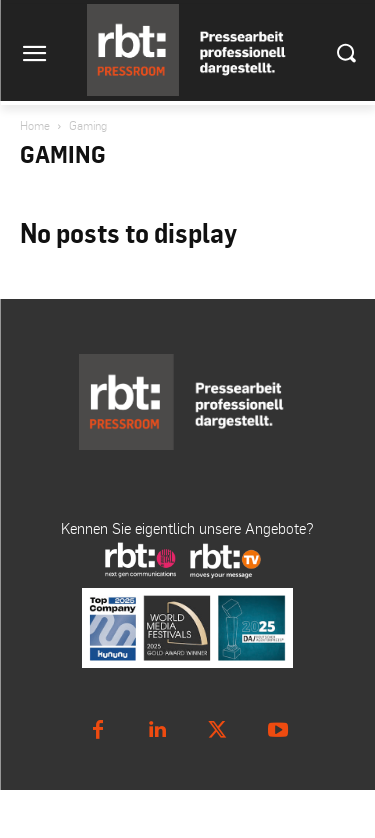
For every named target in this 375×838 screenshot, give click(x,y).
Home (35, 125)
